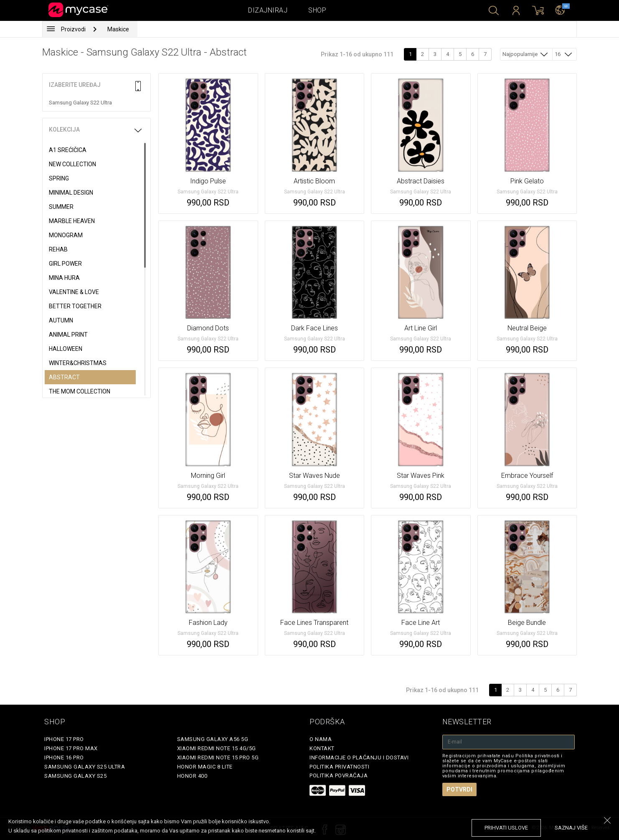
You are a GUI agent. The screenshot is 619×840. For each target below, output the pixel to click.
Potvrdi (459, 789)
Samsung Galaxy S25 (75, 776)
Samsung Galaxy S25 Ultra (85, 767)
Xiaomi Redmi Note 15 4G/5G (217, 748)
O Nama (321, 739)
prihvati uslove (506, 828)
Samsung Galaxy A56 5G (213, 739)
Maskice (118, 29)
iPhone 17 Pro (64, 739)
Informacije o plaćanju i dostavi (359, 758)
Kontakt (322, 748)
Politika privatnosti (339, 767)
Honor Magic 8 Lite (205, 767)
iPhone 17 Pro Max (71, 748)
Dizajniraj (268, 10)
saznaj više (571, 828)
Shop (317, 10)
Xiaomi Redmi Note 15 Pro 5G (218, 758)
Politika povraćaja (339, 775)
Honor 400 (192, 776)
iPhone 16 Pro (64, 758)
